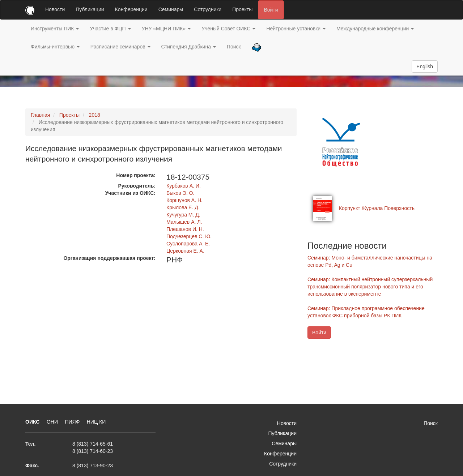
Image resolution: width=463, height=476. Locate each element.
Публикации (90, 9)
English (425, 67)
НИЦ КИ (96, 422)
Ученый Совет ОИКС (228, 29)
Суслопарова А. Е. (188, 244)
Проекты (242, 9)
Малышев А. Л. (184, 222)
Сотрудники (208, 9)
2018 (95, 115)
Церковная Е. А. (185, 251)
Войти (271, 10)
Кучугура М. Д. (183, 215)
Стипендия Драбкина (189, 47)
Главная (40, 115)
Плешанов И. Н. (185, 229)
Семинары (171, 9)
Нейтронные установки (296, 29)
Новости (55, 9)
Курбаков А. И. (184, 186)
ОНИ (53, 422)
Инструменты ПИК (55, 29)
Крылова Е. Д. (183, 207)
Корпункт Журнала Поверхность (377, 208)
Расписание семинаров (120, 47)
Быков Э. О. (180, 193)
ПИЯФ (73, 422)
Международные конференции (375, 29)
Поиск (234, 47)
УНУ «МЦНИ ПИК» (166, 29)
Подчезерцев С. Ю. (189, 236)
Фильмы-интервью (55, 47)
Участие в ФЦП (110, 29)
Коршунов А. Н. (184, 200)
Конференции (131, 9)
